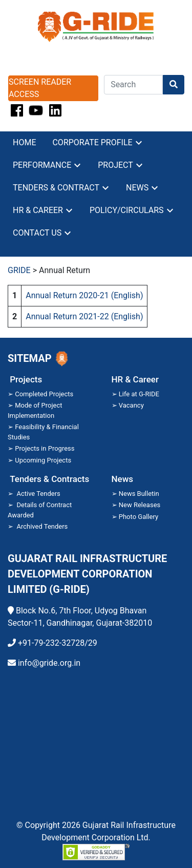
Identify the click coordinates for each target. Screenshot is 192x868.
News (137, 188)
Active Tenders (38, 494)
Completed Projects (44, 394)
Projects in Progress (45, 448)
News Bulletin (139, 494)
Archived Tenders (42, 526)
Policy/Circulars (127, 210)
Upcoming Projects (43, 460)
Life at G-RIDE (139, 394)
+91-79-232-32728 (51, 643)
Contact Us (37, 233)
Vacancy (131, 405)
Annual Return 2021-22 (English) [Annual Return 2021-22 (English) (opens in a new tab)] (84, 316)
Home (24, 142)
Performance (42, 165)
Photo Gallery (138, 517)
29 (93, 643)
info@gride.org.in (49, 663)
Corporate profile (92, 142)
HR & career (38, 210)
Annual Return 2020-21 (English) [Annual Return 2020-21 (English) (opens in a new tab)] (84, 295)
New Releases (140, 505)
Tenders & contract (56, 188)
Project (115, 165)
